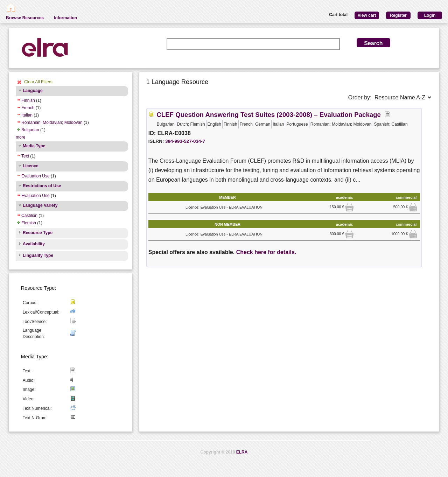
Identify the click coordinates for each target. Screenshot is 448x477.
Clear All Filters (38, 82)
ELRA (242, 452)
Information (65, 18)
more (20, 137)
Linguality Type (38, 255)
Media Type (34, 146)
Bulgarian (30, 130)
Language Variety (40, 205)
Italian (27, 115)
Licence (31, 166)
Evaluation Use (36, 176)
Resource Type (38, 233)
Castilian (29, 216)
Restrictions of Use (42, 186)
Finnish (28, 100)
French (28, 108)
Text (25, 156)
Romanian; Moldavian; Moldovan (52, 122)
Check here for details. (266, 252)
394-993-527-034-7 (185, 141)
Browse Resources (25, 18)
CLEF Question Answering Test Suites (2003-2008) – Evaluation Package (269, 115)
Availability (34, 244)
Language (33, 91)
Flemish (29, 223)
